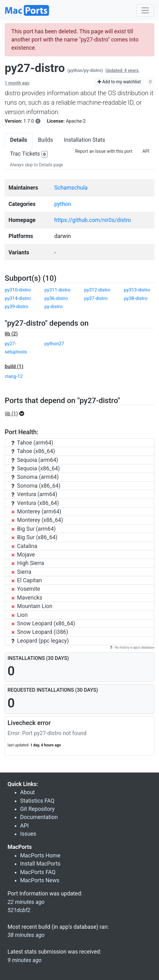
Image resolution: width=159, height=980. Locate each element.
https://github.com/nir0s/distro (93, 220)
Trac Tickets (29, 154)
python (63, 204)
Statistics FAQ (37, 801)
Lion (19, 615)
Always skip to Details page (36, 165)
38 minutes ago (26, 935)
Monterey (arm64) (36, 512)
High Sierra (28, 563)
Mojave (23, 555)
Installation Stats (85, 140)
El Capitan (27, 580)
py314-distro (18, 298)
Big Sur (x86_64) (34, 537)
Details (19, 140)
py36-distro (56, 298)
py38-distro (136, 298)
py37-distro (96, 298)
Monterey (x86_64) (37, 520)
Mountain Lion (32, 606)
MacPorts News (40, 880)
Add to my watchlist (119, 82)
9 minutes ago (25, 960)
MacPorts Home (40, 855)
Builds (46, 140)
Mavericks (27, 598)
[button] (16, 414)
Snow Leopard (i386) (40, 632)
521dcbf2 (19, 910)
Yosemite (26, 589)
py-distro (54, 307)
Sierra (21, 572)
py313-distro (137, 290)
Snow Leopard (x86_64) (43, 623)
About (27, 792)
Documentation (39, 817)
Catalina (24, 546)
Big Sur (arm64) (33, 529)
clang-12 (14, 376)
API (146, 151)
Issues (28, 834)
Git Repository (37, 809)
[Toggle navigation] (145, 10)
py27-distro (35, 68)
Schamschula (71, 188)
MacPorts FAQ (38, 872)
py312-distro (97, 290)
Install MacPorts (40, 864)
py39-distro (16, 307)
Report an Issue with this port (104, 151)
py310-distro (18, 290)
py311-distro (58, 290)
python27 (54, 344)
